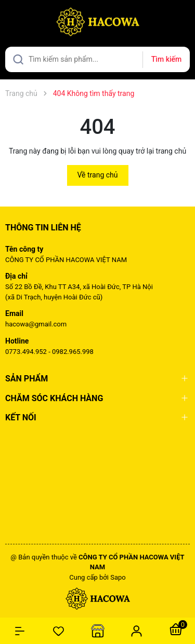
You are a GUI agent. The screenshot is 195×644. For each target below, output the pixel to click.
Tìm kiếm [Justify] (166, 59)
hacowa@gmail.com (36, 324)
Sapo (118, 577)
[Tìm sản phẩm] (97, 59)
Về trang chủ (98, 175)
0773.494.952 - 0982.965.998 (49, 352)
